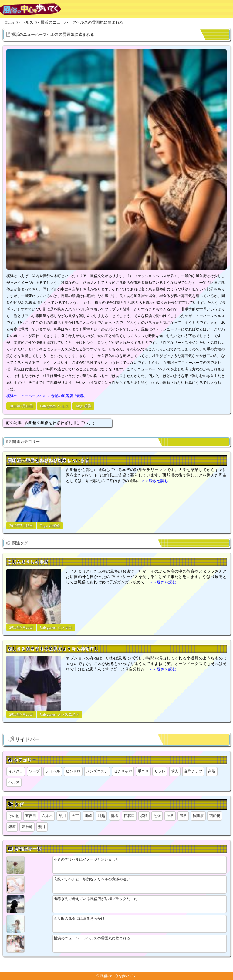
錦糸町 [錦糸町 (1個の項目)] (27, 827)
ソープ (34, 771)
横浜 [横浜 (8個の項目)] (144, 816)
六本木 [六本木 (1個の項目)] (47, 816)
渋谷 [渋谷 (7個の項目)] (170, 816)
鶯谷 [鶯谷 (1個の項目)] (42, 827)
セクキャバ (123, 771)
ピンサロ (65, 627)
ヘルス (63, 406)
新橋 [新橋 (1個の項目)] (114, 816)
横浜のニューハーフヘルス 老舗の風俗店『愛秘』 (47, 396)
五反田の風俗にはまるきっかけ (79, 919)
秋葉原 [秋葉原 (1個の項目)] (198, 816)
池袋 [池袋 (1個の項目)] (157, 816)
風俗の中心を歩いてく (118, 976)
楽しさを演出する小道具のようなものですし (53, 649)
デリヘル (53, 771)
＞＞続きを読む (155, 481)
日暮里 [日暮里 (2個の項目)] (129, 816)
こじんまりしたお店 (28, 562)
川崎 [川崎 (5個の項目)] (88, 816)
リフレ (160, 771)
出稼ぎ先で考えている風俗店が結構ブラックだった (96, 899)
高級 (212, 771)
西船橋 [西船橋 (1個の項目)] (215, 816)
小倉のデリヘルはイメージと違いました (86, 859)
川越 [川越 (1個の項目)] (101, 816)
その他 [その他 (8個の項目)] (14, 816)
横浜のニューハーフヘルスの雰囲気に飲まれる (53, 34)
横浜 (88, 406)
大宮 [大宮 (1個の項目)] (75, 816)
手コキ (143, 771)
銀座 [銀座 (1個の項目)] (12, 827)
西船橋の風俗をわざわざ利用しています (49, 460)
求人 (175, 771)
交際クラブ (193, 771)
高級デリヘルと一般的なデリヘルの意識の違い (92, 879)
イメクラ (16, 771)
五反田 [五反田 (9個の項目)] (31, 816)
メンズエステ (68, 714)
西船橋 (54, 526)
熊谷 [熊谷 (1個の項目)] (183, 816)
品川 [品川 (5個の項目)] (62, 816)
